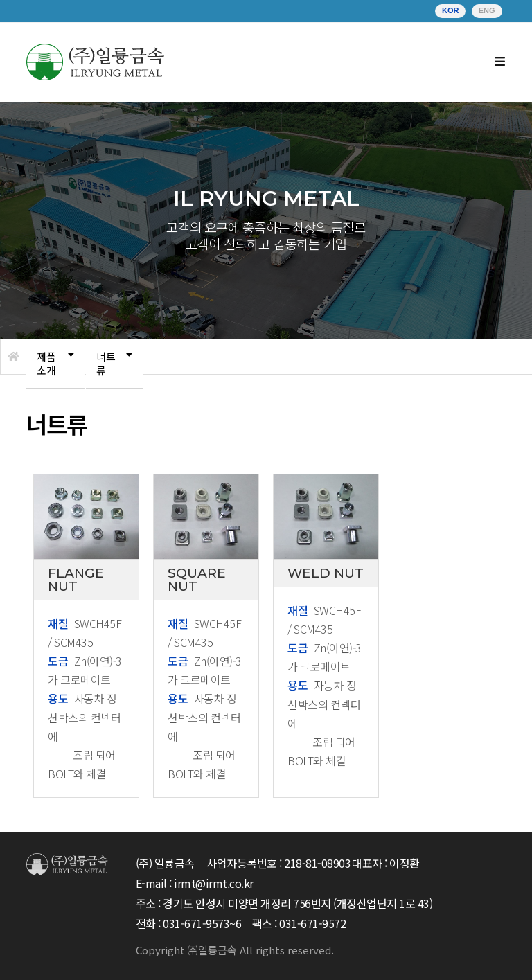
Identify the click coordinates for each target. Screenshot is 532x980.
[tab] (55, 364)
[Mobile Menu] (500, 62)
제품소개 (46, 363)
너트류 (106, 363)
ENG (487, 10)
